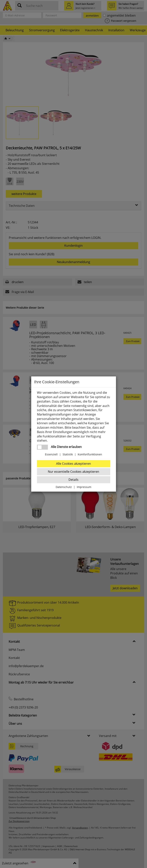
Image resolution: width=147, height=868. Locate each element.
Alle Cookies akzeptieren (73, 464)
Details (73, 480)
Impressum (84, 487)
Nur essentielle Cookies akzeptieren (73, 472)
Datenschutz (64, 487)
